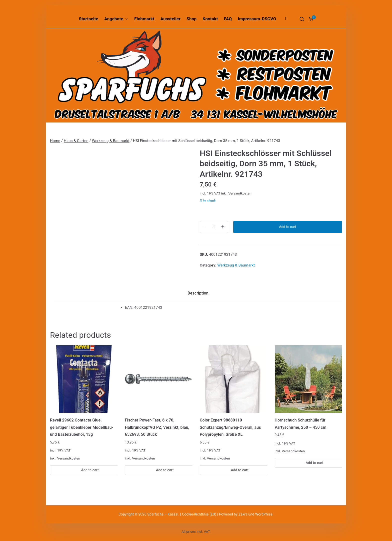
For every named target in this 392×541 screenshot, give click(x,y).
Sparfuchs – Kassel (163, 514)
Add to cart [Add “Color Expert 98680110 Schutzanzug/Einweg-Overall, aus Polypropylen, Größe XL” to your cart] (240, 470)
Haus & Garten (76, 141)
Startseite (88, 19)
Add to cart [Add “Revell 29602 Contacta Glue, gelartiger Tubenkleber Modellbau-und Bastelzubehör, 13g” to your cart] (90, 470)
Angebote (116, 19)
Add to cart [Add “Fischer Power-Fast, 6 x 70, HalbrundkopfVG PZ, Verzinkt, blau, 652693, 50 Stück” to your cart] (165, 470)
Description (198, 293)
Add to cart (288, 227)
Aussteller (170, 19)
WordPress (264, 514)
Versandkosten (240, 193)
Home (55, 141)
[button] (126, 19)
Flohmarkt (144, 19)
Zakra (243, 514)
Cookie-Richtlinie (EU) (200, 514)
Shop (191, 19)
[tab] (198, 295)
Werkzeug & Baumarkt (111, 141)
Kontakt (210, 19)
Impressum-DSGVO (257, 19)
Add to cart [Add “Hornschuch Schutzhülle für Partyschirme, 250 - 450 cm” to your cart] (315, 463)
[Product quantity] (214, 227)
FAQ (228, 19)
